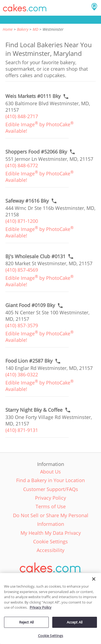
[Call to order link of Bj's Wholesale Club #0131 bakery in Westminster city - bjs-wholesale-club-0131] (35, 256)
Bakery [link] (23, 29)
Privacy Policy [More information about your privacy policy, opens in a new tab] (41, 607)
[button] (25, 8)
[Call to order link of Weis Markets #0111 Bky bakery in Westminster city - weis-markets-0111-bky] (33, 96)
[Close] (94, 579)
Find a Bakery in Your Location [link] (50, 480)
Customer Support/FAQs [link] (51, 489)
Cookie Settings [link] (50, 541)
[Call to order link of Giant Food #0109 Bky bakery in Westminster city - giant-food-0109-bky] (30, 305)
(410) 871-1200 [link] (22, 221)
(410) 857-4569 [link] (22, 270)
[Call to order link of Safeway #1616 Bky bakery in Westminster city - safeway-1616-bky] (27, 201)
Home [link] (8, 29)
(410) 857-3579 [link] (22, 325)
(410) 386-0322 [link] (22, 374)
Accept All (75, 622)
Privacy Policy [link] (50, 498)
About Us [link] (50, 472)
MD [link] (35, 29)
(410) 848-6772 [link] (22, 165)
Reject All (26, 622)
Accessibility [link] (50, 550)
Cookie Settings (51, 636)
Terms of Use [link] (51, 506)
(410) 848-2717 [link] (22, 116)
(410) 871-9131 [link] (22, 430)
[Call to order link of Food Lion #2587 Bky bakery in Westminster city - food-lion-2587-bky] (29, 361)
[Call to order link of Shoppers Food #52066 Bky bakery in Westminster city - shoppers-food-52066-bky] (36, 152)
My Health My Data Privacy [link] (51, 533)
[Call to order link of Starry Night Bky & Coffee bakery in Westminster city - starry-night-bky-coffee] (34, 410)
